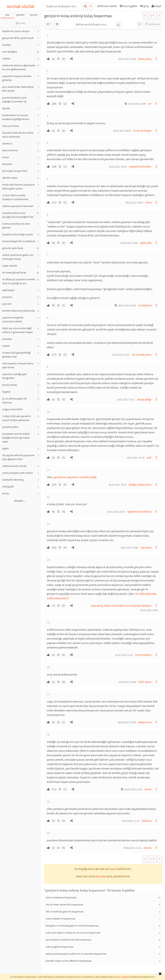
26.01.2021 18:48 (137, 104)
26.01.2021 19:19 (118, 485)
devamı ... (20, 501)
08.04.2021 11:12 (131, 821)
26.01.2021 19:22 (116, 512)
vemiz (148, 789)
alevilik (6, 108)
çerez (118, 977)
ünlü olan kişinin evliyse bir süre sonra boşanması (73, 933)
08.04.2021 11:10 (133, 789)
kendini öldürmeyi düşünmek (18, 311)
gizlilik (127, 977)
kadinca (147, 821)
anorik (147, 848)
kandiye (7, 45)
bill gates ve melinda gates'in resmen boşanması (72, 926)
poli (149, 457)
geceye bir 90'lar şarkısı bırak (18, 38)
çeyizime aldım (10, 427)
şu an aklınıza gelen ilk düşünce (14, 400)
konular (34, 15)
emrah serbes (10, 385)
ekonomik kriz (10, 150)
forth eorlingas (142, 131)
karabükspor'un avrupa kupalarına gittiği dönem (16, 117)
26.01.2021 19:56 (149, 610)
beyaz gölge (144, 399)
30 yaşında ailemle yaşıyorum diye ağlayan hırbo (18, 457)
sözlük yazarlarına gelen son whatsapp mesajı (18, 257)
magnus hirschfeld (12, 409)
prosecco (7, 297)
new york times (11, 126)
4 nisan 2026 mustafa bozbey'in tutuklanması (15, 197)
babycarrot (145, 722)
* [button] (69, 598)
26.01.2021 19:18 (136, 458)
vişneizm (146, 547)
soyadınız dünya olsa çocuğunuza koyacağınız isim (18, 215)
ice (150, 103)
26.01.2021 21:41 (124, 655)
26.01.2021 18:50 (122, 131)
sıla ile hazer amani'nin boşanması (65, 904)
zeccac (6, 493)
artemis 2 (7, 143)
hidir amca (145, 682)
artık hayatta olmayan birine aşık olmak (18, 365)
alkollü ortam (10, 178)
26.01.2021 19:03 (129, 243)
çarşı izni (7, 304)
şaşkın (6, 448)
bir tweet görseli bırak (14, 272)
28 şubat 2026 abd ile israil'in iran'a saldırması (18, 135)
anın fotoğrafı (10, 52)
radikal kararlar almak (14, 466)
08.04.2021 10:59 (127, 722)
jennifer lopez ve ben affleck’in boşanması (69, 961)
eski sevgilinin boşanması (60, 947)
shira (148, 202)
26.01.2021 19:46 (130, 548)
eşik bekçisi (8, 290)
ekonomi (7, 164)
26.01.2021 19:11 (121, 355)
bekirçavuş (145, 59)
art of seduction (142, 354)
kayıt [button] (113, 869)
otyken (6, 346)
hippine (6, 392)
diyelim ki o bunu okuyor (16, 31)
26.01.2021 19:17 (126, 399)
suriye (6, 157)
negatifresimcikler (140, 166)
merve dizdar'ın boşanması (61, 919)
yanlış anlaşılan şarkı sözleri (17, 473)
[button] (108, 7)
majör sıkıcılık (10, 266)
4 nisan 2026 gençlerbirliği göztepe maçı (16, 355)
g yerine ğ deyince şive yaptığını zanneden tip (14, 99)
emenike (7, 339)
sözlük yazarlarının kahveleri (18, 206)
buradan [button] (101, 876)
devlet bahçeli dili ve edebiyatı (19, 241)
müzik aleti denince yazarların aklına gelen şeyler (19, 187)
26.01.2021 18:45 (127, 59)
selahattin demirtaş (13, 480)
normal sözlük (21, 6)
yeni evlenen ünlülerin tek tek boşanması (68, 940)
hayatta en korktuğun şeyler (18, 234)
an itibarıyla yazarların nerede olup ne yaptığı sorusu (19, 281)
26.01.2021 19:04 (127, 305)
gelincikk (146, 243)
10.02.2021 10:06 (127, 682)
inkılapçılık (8, 486)
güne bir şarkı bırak (13, 248)
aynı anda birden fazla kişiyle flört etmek (18, 89)
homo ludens (143, 655)
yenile (21, 23)
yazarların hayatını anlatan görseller (17, 78)
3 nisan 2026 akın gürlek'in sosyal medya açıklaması (17, 418)
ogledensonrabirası (139, 511)
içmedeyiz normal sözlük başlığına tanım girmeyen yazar (16, 438)
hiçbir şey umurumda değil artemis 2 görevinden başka (17, 330)
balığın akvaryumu (140, 484)
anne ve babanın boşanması (61, 897)
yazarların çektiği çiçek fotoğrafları (14, 376)
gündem (21, 15)
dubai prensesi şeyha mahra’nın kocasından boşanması (76, 954)
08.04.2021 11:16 (132, 848)
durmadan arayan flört (15, 171)
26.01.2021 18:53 (134, 203)
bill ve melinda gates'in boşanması (65, 912)
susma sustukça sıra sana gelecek (16, 226)
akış (7, 15)
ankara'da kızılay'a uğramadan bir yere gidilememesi (19, 67)
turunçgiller (129, 6)
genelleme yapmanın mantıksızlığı (75, 477)
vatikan (6, 58)
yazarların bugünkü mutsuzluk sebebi (13, 319)
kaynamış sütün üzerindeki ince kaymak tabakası (121, 606)
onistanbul (145, 305)
